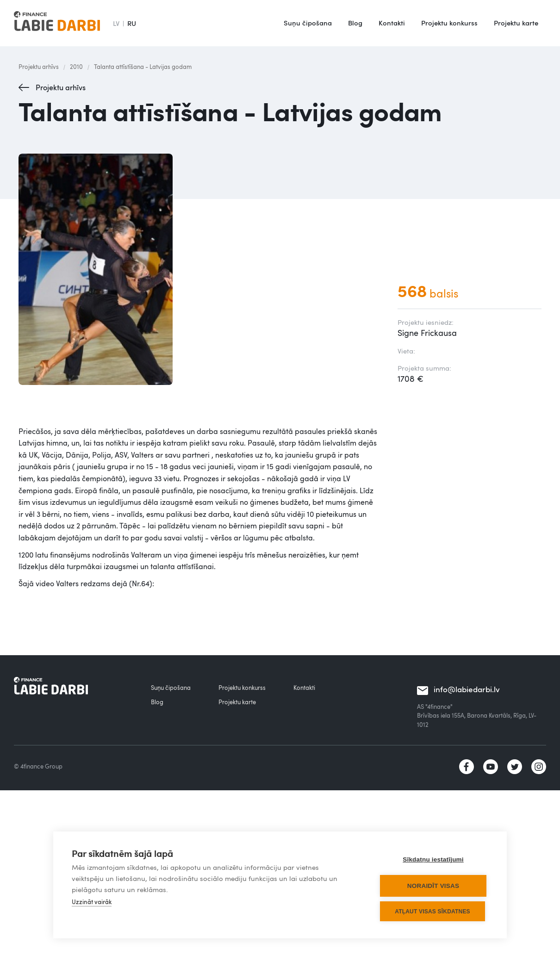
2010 (76, 67)
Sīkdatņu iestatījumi (433, 859)
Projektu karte (516, 23)
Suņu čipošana (308, 23)
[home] (57, 23)
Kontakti (392, 23)
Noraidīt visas (433, 886)
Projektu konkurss (449, 23)
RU (132, 23)
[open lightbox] (199, 269)
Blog (355, 23)
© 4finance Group (38, 766)
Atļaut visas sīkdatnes (432, 912)
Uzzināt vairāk (92, 902)
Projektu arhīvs (39, 67)
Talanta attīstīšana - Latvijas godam (143, 67)
